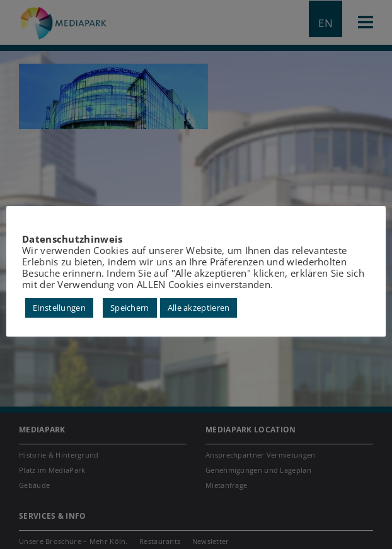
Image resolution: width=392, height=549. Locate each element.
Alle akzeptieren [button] (199, 308)
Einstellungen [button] (59, 308)
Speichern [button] (130, 308)
